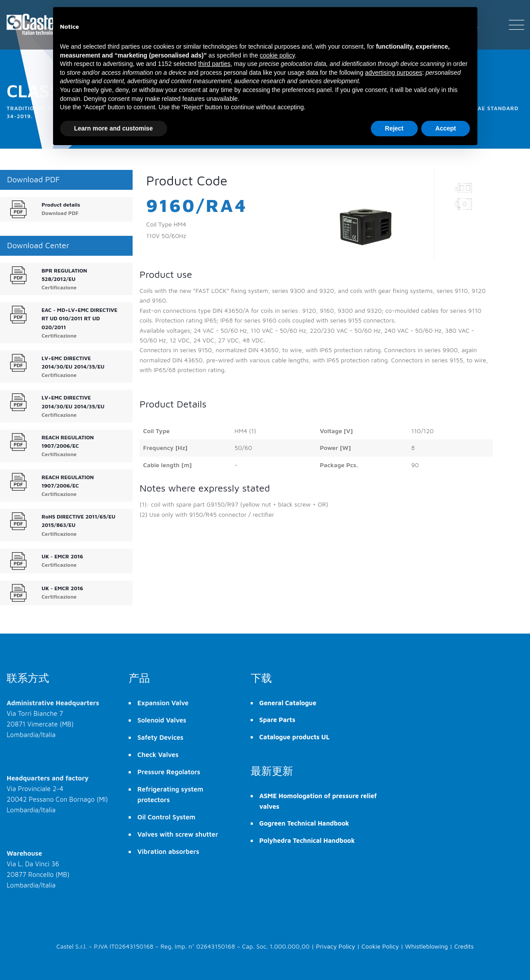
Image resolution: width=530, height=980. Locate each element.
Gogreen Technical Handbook (304, 823)
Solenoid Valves (162, 720)
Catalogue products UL (295, 737)
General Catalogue (288, 703)
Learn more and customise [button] (114, 128)
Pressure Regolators (169, 772)
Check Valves (158, 755)
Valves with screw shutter (178, 834)
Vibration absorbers (168, 851)
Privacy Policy (336, 946)
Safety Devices (160, 737)
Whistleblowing (427, 946)
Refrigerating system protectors (170, 794)
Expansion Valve (163, 703)
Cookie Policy (380, 946)
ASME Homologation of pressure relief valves (318, 801)
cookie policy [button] (277, 55)
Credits (464, 946)
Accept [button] (446, 128)
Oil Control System (166, 817)
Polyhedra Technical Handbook (307, 840)
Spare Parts (277, 720)
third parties (214, 64)
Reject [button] (394, 128)
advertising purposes (394, 73)
